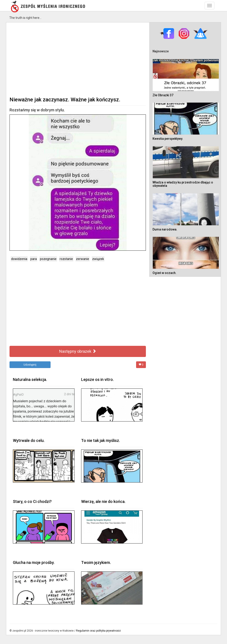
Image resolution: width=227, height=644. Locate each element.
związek (98, 259)
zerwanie (83, 259)
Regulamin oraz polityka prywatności (98, 631)
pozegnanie (48, 259)
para (34, 259)
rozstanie (66, 259)
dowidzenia (19, 259)
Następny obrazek (78, 351)
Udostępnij (30, 365)
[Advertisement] (78, 59)
